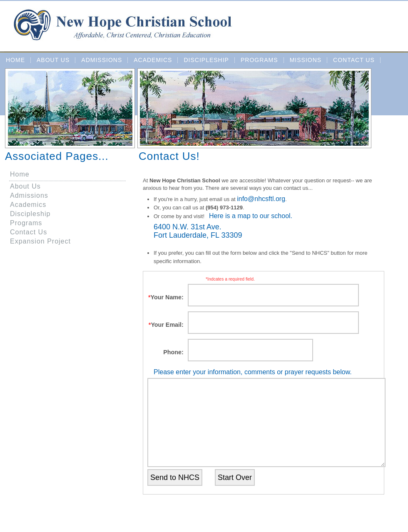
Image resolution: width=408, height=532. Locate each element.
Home (15, 60)
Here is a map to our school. (251, 216)
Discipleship (206, 60)
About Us (53, 60)
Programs (259, 60)
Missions (306, 60)
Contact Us (354, 60)
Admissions (102, 60)
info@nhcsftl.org (261, 199)
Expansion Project (40, 241)
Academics (153, 60)
